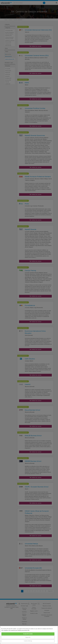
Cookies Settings (28, 641)
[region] (29, 635)
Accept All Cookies (28, 634)
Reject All (28, 637)
